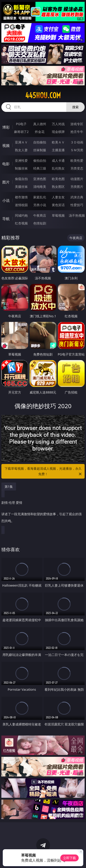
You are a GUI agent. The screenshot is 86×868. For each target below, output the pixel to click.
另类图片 (77, 187)
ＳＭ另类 (77, 150)
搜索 (75, 107)
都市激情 (21, 197)
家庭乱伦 (40, 197)
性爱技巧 (77, 205)
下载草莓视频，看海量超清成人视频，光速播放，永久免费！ (44, 472)
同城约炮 (21, 215)
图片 (6, 182)
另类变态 (77, 168)
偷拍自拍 (40, 160)
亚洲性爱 (21, 160)
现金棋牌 (58, 132)
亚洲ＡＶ (21, 142)
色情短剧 (40, 223)
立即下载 (69, 858)
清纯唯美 (40, 187)
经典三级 (40, 168)
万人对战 (58, 124)
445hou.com (43, 95)
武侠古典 (77, 197)
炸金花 (40, 132)
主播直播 (58, 150)
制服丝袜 (21, 168)
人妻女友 (58, 197)
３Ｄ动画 (77, 142)
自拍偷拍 (40, 142)
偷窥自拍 (21, 179)
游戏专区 (77, 124)
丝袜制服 (40, 150)
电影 (6, 164)
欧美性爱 (77, 160)
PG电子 (21, 124)
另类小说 (40, 205)
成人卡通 (58, 160)
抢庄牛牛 (77, 132)
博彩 (6, 127)
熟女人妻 (21, 150)
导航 (6, 219)
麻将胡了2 (21, 132)
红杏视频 (21, 223)
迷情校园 (21, 205)
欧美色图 (58, 179)
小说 (6, 200)
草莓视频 (58, 215)
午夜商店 (40, 215)
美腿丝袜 (21, 187)
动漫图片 (77, 179)
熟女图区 (58, 187)
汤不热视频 (77, 215)
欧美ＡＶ (58, 142)
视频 (6, 146)
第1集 (9, 487)
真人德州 (40, 124)
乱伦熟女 (58, 168)
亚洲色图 (40, 179)
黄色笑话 (58, 205)
